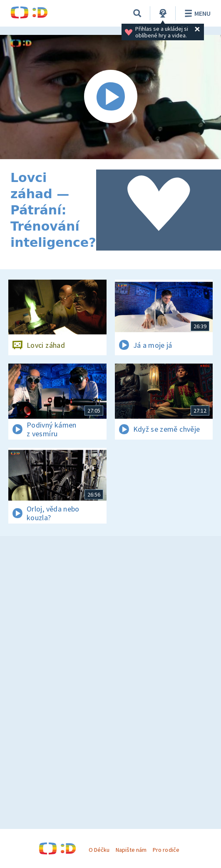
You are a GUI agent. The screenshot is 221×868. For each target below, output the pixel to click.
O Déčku (99, 850)
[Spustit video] (110, 97)
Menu (196, 13)
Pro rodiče (166, 850)
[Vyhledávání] (137, 13)
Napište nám (131, 850)
